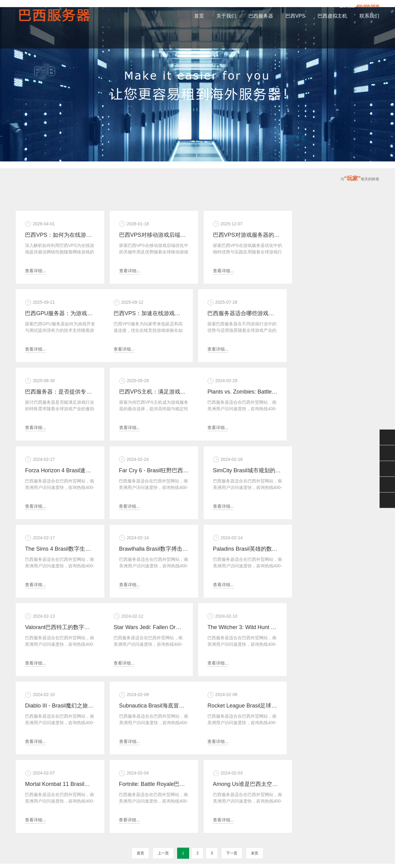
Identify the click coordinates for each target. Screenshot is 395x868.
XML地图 (211, 838)
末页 (255, 695)
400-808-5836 (368, 6)
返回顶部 (387, 500)
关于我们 (226, 16)
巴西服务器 (261, 16)
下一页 (232, 695)
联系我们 (369, 16)
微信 (387, 437)
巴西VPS (295, 16)
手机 (387, 485)
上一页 (163, 695)
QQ (387, 453)
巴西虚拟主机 (332, 16)
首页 (199, 16)
